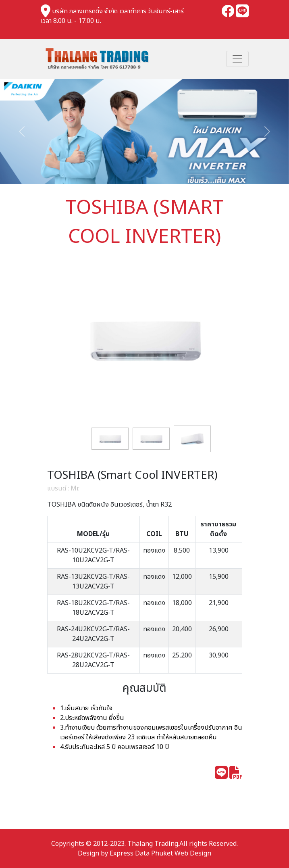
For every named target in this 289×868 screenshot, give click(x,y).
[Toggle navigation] (237, 59)
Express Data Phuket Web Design (160, 853)
